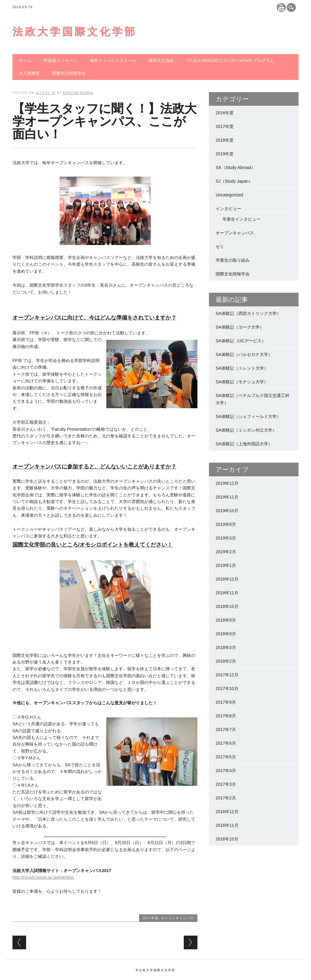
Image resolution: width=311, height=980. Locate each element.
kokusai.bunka (78, 93)
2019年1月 (226, 565)
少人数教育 (29, 73)
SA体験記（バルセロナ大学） (244, 354)
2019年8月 (226, 524)
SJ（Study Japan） (234, 181)
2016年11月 (227, 825)
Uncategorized (229, 195)
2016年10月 (227, 839)
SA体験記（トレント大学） (242, 368)
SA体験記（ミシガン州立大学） (246, 430)
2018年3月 (226, 647)
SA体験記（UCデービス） (241, 341)
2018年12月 (227, 579)
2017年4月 (226, 771)
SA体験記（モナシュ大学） (242, 382)
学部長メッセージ (60, 60)
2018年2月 (226, 661)
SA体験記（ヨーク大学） (240, 327)
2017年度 (151, 918)
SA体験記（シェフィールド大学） (248, 416)
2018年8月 (226, 634)
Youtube (281, 7)
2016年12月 (227, 812)
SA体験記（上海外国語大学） (244, 444)
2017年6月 (226, 743)
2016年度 (225, 113)
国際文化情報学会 (69, 73)
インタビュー (228, 209)
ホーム (25, 60)
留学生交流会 (161, 60)
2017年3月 (226, 784)
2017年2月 (226, 798)
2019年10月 (227, 511)
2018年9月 (226, 620)
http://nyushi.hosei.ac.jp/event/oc (43, 877)
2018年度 (225, 140)
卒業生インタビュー (241, 219)
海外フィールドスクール (113, 60)
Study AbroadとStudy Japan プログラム (230, 60)
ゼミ (220, 247)
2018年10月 (227, 606)
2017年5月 (226, 757)
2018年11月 (227, 593)
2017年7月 (226, 730)
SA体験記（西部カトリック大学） (248, 313)
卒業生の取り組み (233, 260)
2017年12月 (227, 675)
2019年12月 (227, 483)
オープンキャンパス (177, 918)
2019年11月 (227, 497)
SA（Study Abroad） (236, 167)
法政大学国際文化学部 (75, 32)
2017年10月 (227, 688)
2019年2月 (226, 552)
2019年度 (225, 154)
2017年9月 (226, 702)
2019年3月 (226, 538)
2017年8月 (226, 716)
